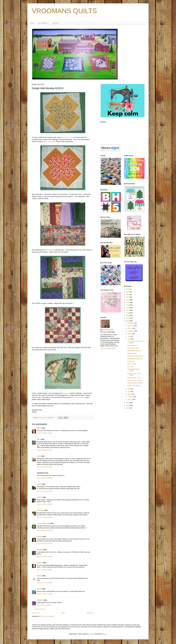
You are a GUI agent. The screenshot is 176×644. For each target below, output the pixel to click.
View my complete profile (108, 348)
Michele (39, 576)
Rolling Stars (131, 361)
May (129, 389)
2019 (128, 305)
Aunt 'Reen (40, 510)
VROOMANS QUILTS (64, 11)
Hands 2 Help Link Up (134, 386)
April (129, 392)
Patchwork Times (68, 137)
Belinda (39, 589)
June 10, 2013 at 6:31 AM (45, 491)
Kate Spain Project (133, 348)
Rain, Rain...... (132, 367)
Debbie (39, 428)
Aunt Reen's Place (78, 397)
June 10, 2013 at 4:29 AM (45, 433)
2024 (128, 292)
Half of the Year (132, 353)
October (130, 328)
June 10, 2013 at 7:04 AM (45, 504)
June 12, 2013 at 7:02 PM (45, 557)
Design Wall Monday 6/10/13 (133, 370)
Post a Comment (40, 609)
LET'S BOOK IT (43, 23)
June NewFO (131, 346)
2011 (128, 405)
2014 (128, 318)
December (131, 323)
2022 (128, 297)
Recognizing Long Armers (135, 359)
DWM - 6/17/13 (132, 364)
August (130, 334)
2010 (128, 408)
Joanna (39, 484)
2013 (128, 321)
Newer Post (36, 613)
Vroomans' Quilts (108, 330)
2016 (128, 313)
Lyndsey (40, 536)
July (129, 336)
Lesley (39, 456)
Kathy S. (40, 497)
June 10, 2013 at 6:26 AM (45, 478)
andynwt (91, 634)
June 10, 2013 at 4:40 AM (45, 450)
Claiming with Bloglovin (134, 351)
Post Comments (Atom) (47, 616)
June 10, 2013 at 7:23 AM (45, 517)
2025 (128, 289)
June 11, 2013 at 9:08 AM (45, 530)
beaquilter (40, 600)
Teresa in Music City (43, 523)
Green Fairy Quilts (49, 142)
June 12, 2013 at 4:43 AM (45, 544)
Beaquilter (50, 250)
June (129, 339)
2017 (128, 310)
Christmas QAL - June (134, 378)
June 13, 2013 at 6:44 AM (45, 570)
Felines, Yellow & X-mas (135, 380)
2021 (128, 300)
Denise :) (40, 563)
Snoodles (40, 550)
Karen (39, 439)
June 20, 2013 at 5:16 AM (45, 594)
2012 (128, 403)
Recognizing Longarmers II (135, 356)
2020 (128, 302)
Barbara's (66, 393)
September (131, 331)
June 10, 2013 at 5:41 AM (45, 467)
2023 (128, 295)
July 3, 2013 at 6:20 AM (44, 605)
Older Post (90, 613)
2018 (128, 308)
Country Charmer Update (135, 383)
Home (32, 23)
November (131, 326)
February (130, 397)
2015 (128, 316)
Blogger (104, 634)
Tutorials (55, 23)
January (130, 399)
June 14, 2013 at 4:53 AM (45, 583)
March (130, 394)
